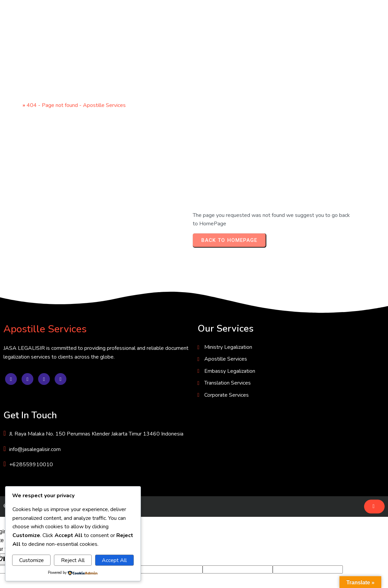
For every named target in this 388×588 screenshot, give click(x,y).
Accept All (114, 560)
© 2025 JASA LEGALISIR (35, 432)
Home (14, 106)
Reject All (73, 560)
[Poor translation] (25, 485)
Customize (32, 560)
